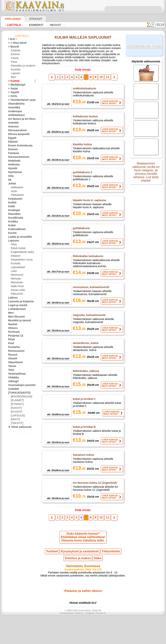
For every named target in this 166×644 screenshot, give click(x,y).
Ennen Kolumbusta (18, 146)
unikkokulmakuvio (84, 88)
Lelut (14, 271)
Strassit (31, 19)
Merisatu (16, 279)
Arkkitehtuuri (15, 115)
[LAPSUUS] (17, 416)
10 (100, 77)
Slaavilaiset (14, 362)
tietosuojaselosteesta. (115, 641)
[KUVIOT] (16, 412)
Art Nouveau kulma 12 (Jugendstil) (94, 504)
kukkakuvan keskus (85, 118)
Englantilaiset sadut (21, 252)
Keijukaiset (14, 199)
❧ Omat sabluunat (18, 427)
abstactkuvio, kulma (85, 357)
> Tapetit (13, 92)
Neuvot (50, 25)
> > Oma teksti (15, 43)
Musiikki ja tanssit (18, 321)
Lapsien (15, 73)
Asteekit (12, 123)
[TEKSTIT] (16, 423)
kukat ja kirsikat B (84, 445)
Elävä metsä (17, 248)
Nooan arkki (17, 290)
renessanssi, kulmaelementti (90, 298)
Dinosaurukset (16, 130)
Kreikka (12, 222)
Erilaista (15, 51)
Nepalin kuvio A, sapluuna (88, 206)
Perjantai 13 (14, 336)
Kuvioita (15, 70)
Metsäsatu (17, 283)
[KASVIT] (16, 408)
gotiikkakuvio (81, 236)
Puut (11, 343)
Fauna (14, 58)
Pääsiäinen (17, 195)
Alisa (13, 245)
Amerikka (13, 108)
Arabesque (14, 111)
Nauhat (12, 324)
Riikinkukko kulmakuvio (87, 265)
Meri (13, 77)
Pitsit (11, 340)
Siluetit (12, 359)
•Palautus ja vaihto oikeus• (83, 617)
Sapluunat (11, 19)
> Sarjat (12, 89)
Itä (10, 180)
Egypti (11, 138)
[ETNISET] (16, 404)
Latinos (12, 298)
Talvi (10, 370)
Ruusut (12, 355)
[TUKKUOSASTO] (17, 393)
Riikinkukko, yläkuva (85, 386)
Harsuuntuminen (17, 157)
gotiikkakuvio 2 (82, 177)
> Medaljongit (15, 85)
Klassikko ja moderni (22, 66)
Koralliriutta (15, 218)
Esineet (12, 149)
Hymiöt (12, 168)
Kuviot (12, 233)
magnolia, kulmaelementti (89, 327)
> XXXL (12, 96)
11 (105, 77)
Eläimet (12, 142)
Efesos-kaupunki (17, 134)
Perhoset (13, 332)
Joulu (14, 191)
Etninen (15, 54)
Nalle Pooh (16, 286)
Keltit (11, 206)
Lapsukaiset (17, 267)
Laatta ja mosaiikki (18, 237)
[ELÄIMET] (17, 400)
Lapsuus (13, 241)
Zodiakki (13, 389)
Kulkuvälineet (15, 229)
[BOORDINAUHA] (20, 397)
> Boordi (12, 47)
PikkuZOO (16, 294)
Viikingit (12, 381)
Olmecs (12, 328)
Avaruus (12, 127)
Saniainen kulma (83, 475)
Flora (14, 62)
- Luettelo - (13, 25)
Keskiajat (13, 210)
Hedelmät (13, 161)
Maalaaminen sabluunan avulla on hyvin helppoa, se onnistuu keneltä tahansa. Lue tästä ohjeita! (146, 174)
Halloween (16, 187)
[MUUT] (15, 419)
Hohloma (13, 165)
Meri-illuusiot (15, 317)
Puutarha (13, 347)
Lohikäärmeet (15, 309)
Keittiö (12, 203)
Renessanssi (15, 351)
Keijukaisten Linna (20, 260)
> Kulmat (13, 81)
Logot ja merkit (16, 305)
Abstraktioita (15, 104)
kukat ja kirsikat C (84, 416)
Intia (11, 176)
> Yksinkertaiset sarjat (20, 100)
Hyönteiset (14, 172)
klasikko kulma (82, 147)
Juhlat (11, 184)
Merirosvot (17, 275)
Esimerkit (33, 25)
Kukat (11, 226)
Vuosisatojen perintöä (20, 385)
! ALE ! (12, 39)
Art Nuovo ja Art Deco (20, 119)
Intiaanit (15, 256)
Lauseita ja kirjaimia (19, 302)
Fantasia (13, 153)
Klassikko (13, 214)
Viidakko (13, 378)
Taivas (11, 366)
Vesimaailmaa (15, 374)
